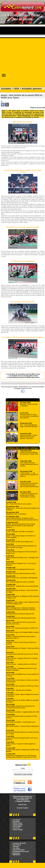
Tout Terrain (17, 845)
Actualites (6, 89)
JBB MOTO (17, 855)
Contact (26, 808)
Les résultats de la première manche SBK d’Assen (23, 374)
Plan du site (22, 805)
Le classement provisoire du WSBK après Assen (23, 377)
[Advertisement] (22, 47)
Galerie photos (18, 825)
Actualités (16, 821)
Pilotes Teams (18, 823)
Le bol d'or (16, 828)
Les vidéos (16, 848)
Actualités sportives (32, 89)
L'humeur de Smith (19, 843)
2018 (17, 89)
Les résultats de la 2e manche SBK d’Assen (23, 376)
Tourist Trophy (18, 830)
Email (23, 768)
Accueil (19, 808)
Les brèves (17, 820)
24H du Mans (17, 826)
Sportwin (16, 847)
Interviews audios (19, 850)
